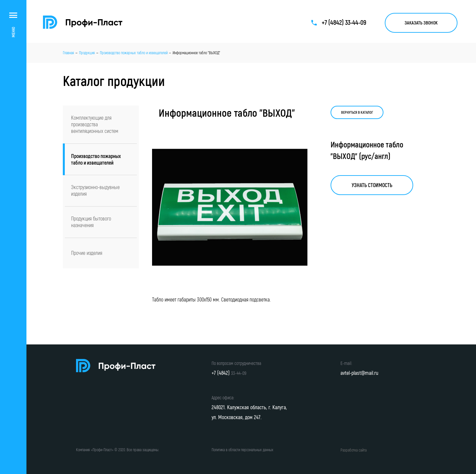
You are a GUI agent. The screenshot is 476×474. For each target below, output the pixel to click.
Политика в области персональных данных (242, 450)
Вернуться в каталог (357, 112)
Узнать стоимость (372, 185)
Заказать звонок (421, 23)
